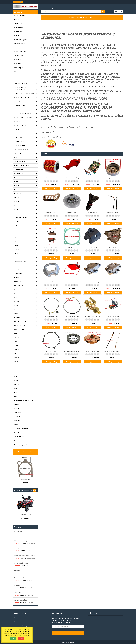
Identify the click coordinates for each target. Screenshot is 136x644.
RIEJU (25, 353)
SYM (25, 389)
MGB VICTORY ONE (25, 321)
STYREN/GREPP (25, 142)
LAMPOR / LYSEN (25, 106)
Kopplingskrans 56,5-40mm (72, 351)
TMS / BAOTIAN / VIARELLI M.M (25, 401)
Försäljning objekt (20, 445)
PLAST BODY (25, 122)
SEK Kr (16, 2)
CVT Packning (72, 247)
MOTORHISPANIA (25, 325)
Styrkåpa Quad (93, 247)
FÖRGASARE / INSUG (25, 84)
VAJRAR (25, 158)
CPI (25, 229)
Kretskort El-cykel (93, 178)
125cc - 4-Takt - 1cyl (21, 541)
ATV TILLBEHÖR (25, 24)
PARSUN (25, 433)
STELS (25, 381)
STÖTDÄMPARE (25, 138)
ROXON (25, 357)
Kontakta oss (19, 618)
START (25, 134)
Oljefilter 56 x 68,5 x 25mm (51, 178)
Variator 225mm (72, 213)
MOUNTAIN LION (25, 329)
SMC (25, 377)
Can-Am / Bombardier (25, 217)
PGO (25, 341)
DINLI (25, 237)
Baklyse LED (72, 282)
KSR (25, 293)
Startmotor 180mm (21, 578)
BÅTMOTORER (19, 28)
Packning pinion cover (51, 351)
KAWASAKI (25, 281)
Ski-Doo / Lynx (19, 373)
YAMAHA (25, 409)
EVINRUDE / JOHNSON (21, 429)
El (25, 76)
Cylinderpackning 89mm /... (25, 480)
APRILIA (16, 189)
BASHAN (25, 197)
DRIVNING (25, 72)
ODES (25, 333)
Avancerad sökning (47, 8)
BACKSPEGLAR (19, 60)
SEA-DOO (25, 365)
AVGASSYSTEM (25, 56)
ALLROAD (25, 186)
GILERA (16, 253)
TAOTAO (25, 393)
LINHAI (25, 309)
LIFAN (25, 305)
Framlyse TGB (113, 247)
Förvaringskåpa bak (21, 600)
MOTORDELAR (25, 110)
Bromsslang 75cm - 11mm (51, 317)
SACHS (25, 361)
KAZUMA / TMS (25, 285)
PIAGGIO (25, 345)
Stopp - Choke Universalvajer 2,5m (113, 351)
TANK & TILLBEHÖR (25, 146)
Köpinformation (19, 622)
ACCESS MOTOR (25, 174)
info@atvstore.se (75, 57)
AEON (25, 182)
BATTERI (25, 36)
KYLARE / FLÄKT (25, 102)
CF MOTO (25, 225)
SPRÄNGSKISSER (25, 16)
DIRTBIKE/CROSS (25, 162)
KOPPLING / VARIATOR (25, 98)
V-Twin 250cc (19, 531)
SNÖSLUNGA (18, 421)
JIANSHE (25, 277)
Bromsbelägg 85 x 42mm (51, 247)
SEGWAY (25, 369)
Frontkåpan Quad (93, 213)
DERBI (25, 233)
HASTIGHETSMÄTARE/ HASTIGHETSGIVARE (25, 89)
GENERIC (25, 249)
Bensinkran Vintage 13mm (92, 317)
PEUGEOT (25, 337)
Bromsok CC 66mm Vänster (113, 282)
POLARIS (25, 349)
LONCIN (25, 313)
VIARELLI (25, 405)
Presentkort (18, 441)
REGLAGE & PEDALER (25, 126)
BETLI (25, 209)
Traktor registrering (20, 626)
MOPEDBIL (25, 413)
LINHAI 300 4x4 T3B (25, 515)
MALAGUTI (25, 317)
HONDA (25, 269)
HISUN (25, 265)
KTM (25, 297)
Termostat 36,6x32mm (113, 317)
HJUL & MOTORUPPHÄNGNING (25, 94)
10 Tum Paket (19, 548)
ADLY (25, 178)
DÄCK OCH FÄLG (25, 44)
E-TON (25, 241)
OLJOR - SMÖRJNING (21, 40)
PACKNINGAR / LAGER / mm (25, 118)
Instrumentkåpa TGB (51, 282)
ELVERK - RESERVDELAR (22, 165)
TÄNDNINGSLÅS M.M (21, 150)
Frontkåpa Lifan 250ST (22, 563)
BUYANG (25, 213)
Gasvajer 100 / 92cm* (113, 213)
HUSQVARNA (25, 273)
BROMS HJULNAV (25, 68)
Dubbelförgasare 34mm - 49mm (25, 556)
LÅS (15, 48)
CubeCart (72, 642)
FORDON (25, 20)
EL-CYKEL (17, 417)
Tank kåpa (18, 593)
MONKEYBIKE (18, 169)
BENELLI (25, 201)
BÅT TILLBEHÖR (19, 32)
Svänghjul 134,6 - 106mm (113, 178)
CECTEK (25, 221)
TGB (25, 397)
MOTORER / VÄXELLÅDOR (25, 114)
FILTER (25, 80)
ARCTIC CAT (25, 194)
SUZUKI (25, 385)
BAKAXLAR (17, 64)
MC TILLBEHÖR (19, 437)
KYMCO (25, 301)
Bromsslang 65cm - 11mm (72, 317)
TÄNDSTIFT (25, 154)
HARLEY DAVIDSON (25, 261)
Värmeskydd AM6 (51, 213)
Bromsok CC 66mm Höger (92, 282)
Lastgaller (17, 585)
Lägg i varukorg (51, 189)
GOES (25, 257)
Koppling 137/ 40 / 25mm (93, 351)
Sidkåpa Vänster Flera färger (72, 178)
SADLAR (17, 130)
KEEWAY (25, 289)
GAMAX (25, 245)
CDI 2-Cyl (17, 570)
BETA (25, 205)
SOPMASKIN (18, 425)
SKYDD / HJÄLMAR (25, 52)
